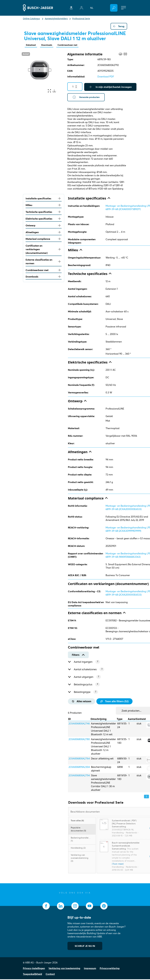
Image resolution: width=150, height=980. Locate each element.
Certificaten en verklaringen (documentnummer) (44, 250)
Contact (50, 975)
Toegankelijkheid (32, 975)
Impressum (90, 969)
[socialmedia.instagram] (75, 907)
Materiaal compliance (44, 240)
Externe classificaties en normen (44, 262)
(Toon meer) (118, 865)
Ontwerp (44, 226)
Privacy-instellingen (34, 969)
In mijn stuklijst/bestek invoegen (110, 87)
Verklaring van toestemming (64, 969)
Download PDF (106, 77)
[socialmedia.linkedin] (61, 907)
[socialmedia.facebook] (46, 907)
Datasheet (32, 45)
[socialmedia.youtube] (89, 907)
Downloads (49, 45)
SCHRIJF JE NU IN (85, 947)
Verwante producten (87, 98)
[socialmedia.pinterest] (104, 907)
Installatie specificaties (44, 199)
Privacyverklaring (110, 969)
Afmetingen (44, 233)
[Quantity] (75, 87)
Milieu (44, 206)
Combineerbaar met (73, 45)
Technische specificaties (44, 213)
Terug (119, 26)
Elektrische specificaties (44, 219)
